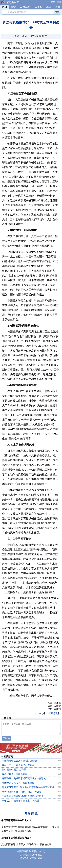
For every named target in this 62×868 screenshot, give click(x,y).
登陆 (53, 2)
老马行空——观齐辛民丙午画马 (18, 765)
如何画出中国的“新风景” (15, 770)
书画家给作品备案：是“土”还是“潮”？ (21, 761)
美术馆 (39, 7)
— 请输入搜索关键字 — (16, 12)
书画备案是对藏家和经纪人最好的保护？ (23, 796)
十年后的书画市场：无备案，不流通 (21, 801)
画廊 (49, 7)
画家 (13, 7)
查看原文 (53, 713)
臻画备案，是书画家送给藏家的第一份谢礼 (24, 778)
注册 (59, 2)
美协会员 (25, 7)
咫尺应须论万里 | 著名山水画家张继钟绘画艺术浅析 (28, 787)
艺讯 (4, 7)
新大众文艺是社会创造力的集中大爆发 (22, 792)
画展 (58, 7)
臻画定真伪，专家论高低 (15, 774)
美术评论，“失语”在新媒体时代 (18, 783)
